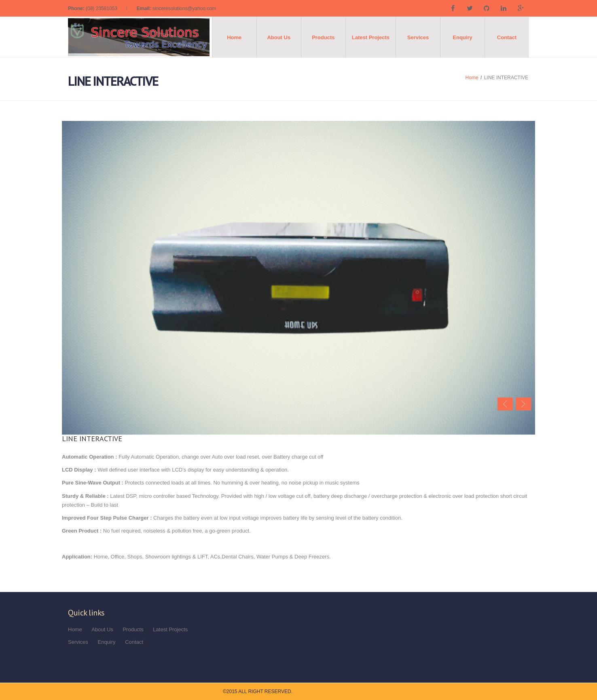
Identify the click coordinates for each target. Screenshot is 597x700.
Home (234, 37)
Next (523, 404)
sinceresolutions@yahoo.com (184, 8)
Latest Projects (371, 37)
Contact (507, 37)
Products (323, 37)
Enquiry (462, 37)
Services (418, 37)
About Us (279, 37)
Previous (505, 404)
